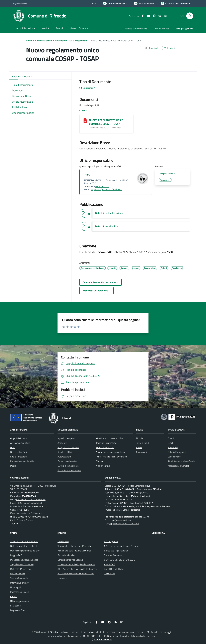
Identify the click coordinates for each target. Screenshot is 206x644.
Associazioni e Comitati (179, 466)
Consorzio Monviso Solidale (70, 560)
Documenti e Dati (64, 41)
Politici (13, 466)
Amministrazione (43, 41)
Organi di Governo (19, 438)
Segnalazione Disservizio (22, 564)
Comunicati (141, 452)
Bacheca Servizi (18, 574)
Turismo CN (109, 574)
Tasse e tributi (143, 443)
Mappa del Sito (17, 610)
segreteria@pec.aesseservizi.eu (124, 524)
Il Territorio (173, 447)
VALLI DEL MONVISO (114, 569)
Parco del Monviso (66, 555)
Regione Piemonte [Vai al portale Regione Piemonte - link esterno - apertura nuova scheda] (20, 3)
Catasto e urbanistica (68, 461)
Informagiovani (111, 541)
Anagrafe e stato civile (68, 447)
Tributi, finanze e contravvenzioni (112, 457)
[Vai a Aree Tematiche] (144, 3)
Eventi (171, 438)
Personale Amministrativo (23, 461)
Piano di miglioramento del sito (25, 551)
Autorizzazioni (64, 457)
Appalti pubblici (65, 452)
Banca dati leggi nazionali (116, 551)
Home (29, 41)
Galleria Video (174, 457)
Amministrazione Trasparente (24, 541)
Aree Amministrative (20, 443)
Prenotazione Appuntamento (24, 560)
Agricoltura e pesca (67, 438)
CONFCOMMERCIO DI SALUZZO (120, 560)
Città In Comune (159, 632)
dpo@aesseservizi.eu (121, 520)
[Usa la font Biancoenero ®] (115, 3)
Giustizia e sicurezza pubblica (110, 438)
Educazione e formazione (69, 470)
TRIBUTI (88, 175)
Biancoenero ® (114, 636)
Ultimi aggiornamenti (20, 601)
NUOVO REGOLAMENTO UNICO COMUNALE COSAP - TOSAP (106, 122)
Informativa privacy (19, 583)
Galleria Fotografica (177, 452)
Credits (14, 596)
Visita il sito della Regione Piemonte (74, 546)
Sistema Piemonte (113, 555)
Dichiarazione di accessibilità (24, 546)
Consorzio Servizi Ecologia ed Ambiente (76, 564)
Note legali (15, 587)
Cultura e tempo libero (68, 466)
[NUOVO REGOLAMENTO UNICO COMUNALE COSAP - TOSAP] (85, 121)
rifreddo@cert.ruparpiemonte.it (31, 499)
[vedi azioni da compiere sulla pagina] (167, 48)
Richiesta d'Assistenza (21, 569)
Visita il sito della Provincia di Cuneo (74, 551)
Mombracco (63, 541)
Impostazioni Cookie (20, 592)
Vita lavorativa (103, 466)
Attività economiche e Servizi (181, 461)
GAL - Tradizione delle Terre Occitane (122, 546)
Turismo (100, 461)
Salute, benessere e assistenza (111, 452)
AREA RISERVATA (101, 640)
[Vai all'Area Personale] (175, 3)
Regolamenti (81, 41)
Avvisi (139, 447)
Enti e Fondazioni (18, 457)
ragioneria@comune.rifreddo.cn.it (107, 189)
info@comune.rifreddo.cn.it (29, 503)
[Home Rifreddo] (40, 16)
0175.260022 (102, 186)
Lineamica (62, 578)
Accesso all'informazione (136, 29)
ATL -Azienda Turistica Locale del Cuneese (77, 569)
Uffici (13, 447)
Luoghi (171, 443)
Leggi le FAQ (16, 555)
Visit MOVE (109, 564)
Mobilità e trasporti (105, 447)
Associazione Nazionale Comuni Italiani (76, 574)
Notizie (139, 438)
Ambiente (62, 443)
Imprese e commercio (106, 443)
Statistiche (15, 606)
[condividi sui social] (151, 48)
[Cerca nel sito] (190, 16)
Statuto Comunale (19, 578)
